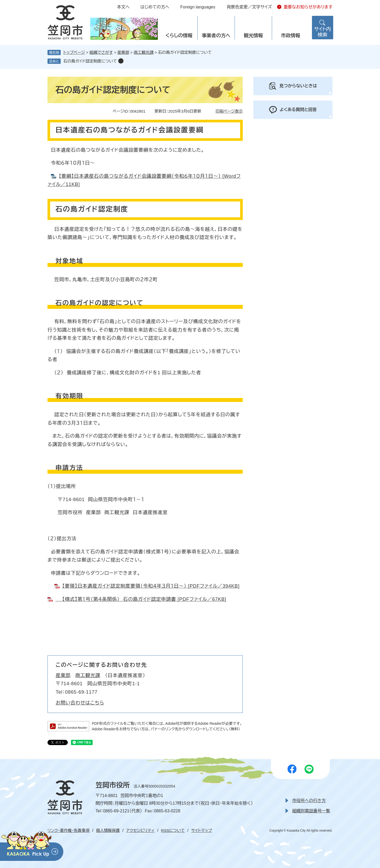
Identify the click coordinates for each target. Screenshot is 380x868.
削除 (121, 61)
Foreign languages (198, 7)
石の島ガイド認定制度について (90, 61)
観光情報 (253, 36)
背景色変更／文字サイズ (249, 7)
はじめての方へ (155, 7)
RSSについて (173, 830)
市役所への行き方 (309, 801)
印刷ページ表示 (229, 111)
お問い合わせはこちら (80, 703)
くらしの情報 (179, 36)
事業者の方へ (216, 36)
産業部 (123, 52)
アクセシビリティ (140, 830)
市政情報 (291, 36)
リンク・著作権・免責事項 (68, 830)
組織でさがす (101, 52)
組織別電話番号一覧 (311, 811)
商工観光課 (144, 52)
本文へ (123, 7)
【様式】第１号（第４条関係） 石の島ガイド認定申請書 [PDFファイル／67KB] (141, 599)
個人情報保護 (108, 830)
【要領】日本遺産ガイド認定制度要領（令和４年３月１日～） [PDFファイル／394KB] (151, 586)
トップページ (74, 52)
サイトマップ (201, 830)
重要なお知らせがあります (308, 7)
